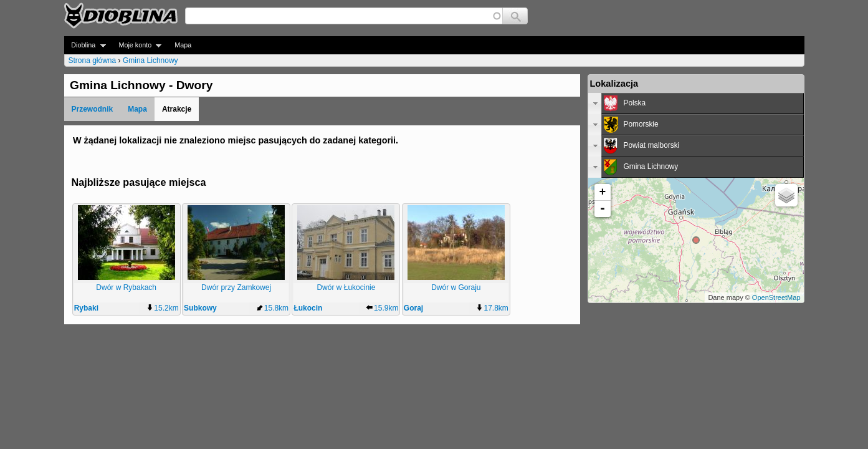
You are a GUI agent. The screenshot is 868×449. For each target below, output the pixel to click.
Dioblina (85, 45)
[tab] (696, 104)
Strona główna (93, 60)
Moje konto (137, 45)
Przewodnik (93, 109)
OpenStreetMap (776, 297)
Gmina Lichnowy (150, 60)
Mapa (183, 45)
